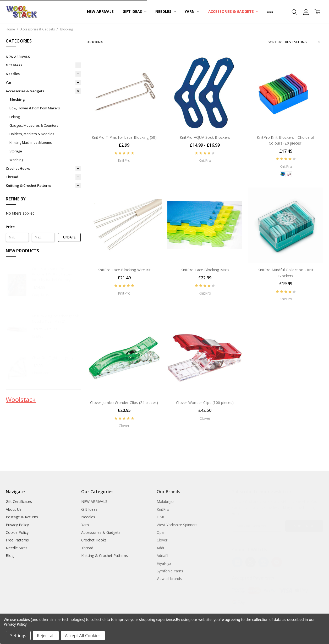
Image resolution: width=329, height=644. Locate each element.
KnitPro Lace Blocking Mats (205, 270)
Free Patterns (17, 540)
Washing (16, 160)
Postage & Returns (22, 517)
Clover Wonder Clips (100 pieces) (205, 403)
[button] (43, 227)
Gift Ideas (135, 11)
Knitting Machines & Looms (31, 142)
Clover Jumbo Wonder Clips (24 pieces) (124, 403)
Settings (18, 636)
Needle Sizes (17, 548)
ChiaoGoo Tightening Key (53, 358)
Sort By (275, 42)
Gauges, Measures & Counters (34, 125)
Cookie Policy (17, 532)
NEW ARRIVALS (100, 11)
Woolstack (21, 399)
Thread (12, 177)
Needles (166, 11)
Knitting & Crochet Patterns (29, 185)
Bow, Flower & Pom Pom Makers (35, 108)
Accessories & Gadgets (233, 11)
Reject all (46, 636)
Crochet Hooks (18, 168)
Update (69, 237)
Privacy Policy (17, 525)
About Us (14, 509)
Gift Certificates (19, 501)
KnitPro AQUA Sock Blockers (205, 137)
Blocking (17, 99)
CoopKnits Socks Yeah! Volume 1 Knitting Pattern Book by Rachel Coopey (53, 274)
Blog (10, 555)
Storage (16, 151)
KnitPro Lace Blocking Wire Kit (124, 270)
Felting (15, 117)
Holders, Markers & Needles (32, 134)
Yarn (192, 11)
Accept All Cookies (83, 636)
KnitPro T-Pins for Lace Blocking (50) (124, 137)
